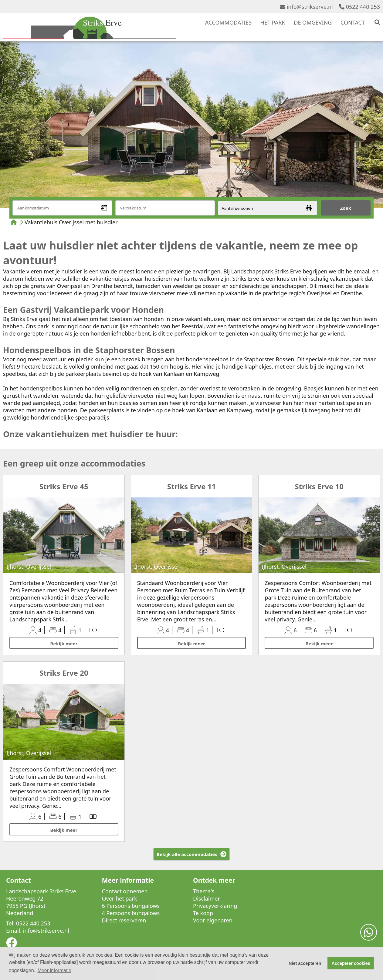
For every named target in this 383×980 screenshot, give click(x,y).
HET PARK (273, 22)
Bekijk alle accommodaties (187, 854)
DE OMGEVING (313, 22)
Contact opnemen (125, 891)
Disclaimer (207, 898)
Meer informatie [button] (54, 970)
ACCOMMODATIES (228, 22)
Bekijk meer (64, 644)
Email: (14, 931)
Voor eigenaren (213, 920)
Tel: (10, 923)
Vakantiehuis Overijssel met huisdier (71, 222)
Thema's (204, 891)
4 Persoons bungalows (131, 913)
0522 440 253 (359, 7)
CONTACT (353, 22)
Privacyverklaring (215, 906)
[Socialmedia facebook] (12, 945)
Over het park (120, 898)
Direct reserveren (124, 920)
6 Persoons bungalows (131, 906)
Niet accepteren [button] (305, 963)
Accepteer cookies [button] (351, 963)
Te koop (203, 913)
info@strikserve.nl (306, 7)
